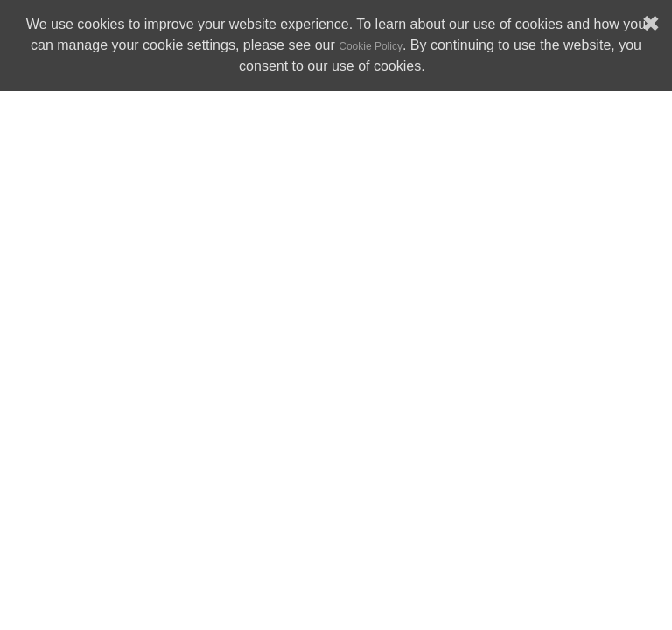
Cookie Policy (371, 46)
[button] (431, 69)
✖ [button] (651, 24)
